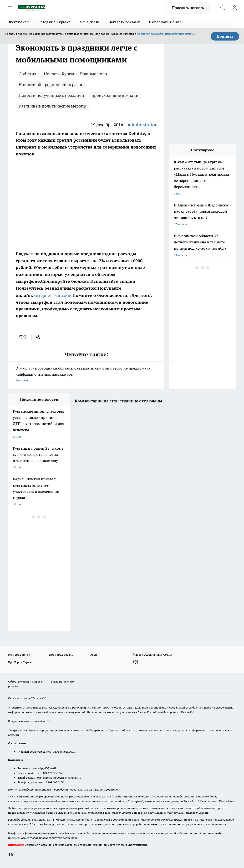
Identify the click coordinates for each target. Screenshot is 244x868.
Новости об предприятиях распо (51, 85)
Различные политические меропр (52, 106)
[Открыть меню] (10, 8)
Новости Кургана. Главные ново (75, 74)
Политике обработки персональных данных (166, 34)
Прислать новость (188, 8)
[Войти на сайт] (234, 8)
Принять (225, 36)
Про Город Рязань (61, 655)
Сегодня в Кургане (54, 22)
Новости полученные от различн (51, 95)
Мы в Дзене (90, 22)
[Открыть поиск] (223, 8)
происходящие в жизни (115, 95)
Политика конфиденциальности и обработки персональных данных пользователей (64, 789)
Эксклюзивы (18, 22)
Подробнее (227, 801)
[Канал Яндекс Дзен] (136, 662)
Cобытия (28, 74)
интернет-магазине (53, 295)
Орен (93, 655)
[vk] (23, 337)
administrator (142, 125)
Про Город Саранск (21, 662)
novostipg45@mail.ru (46, 768)
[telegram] (39, 337)
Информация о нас (165, 22)
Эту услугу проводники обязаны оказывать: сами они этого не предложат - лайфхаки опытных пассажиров (86, 375)
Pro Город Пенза (19, 655)
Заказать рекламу (124, 22)
